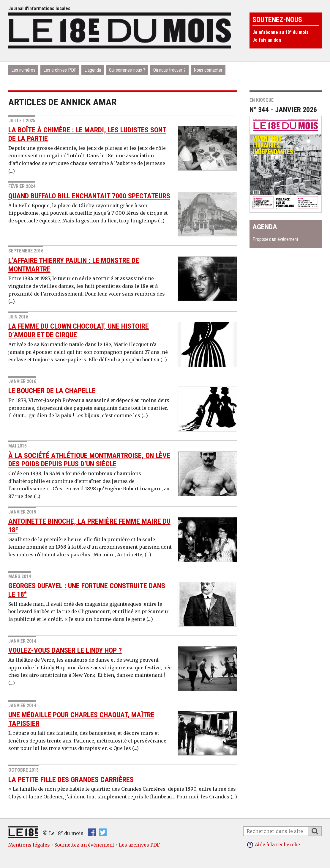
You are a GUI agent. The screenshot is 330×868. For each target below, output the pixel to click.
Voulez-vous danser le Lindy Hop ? (65, 650)
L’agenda (93, 70)
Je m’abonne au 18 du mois (281, 32)
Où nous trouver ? (169, 70)
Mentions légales (29, 845)
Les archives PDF (60, 70)
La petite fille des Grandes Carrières (71, 780)
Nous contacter (208, 70)
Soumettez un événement (84, 845)
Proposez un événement (275, 239)
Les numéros (23, 70)
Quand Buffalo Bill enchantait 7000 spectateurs (89, 196)
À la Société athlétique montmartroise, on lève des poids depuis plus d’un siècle (89, 460)
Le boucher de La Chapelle (52, 391)
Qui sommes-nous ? (127, 70)
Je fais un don (267, 40)
